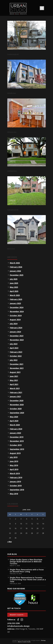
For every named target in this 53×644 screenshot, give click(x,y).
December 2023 (17, 336)
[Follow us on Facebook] (18, 620)
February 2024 (16, 328)
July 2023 (14, 344)
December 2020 (17, 401)
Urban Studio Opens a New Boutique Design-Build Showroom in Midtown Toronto (26, 562)
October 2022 (16, 356)
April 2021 (14, 384)
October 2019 (16, 445)
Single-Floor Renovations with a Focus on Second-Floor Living (27, 571)
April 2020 (14, 421)
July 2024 (14, 324)
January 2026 (15, 271)
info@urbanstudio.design (18, 626)
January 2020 (15, 433)
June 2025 (14, 283)
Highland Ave (12, 171)
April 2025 (14, 291)
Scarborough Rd (13, 54)
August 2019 (15, 453)
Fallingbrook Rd (13, 210)
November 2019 (17, 441)
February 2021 (16, 392)
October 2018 (16, 486)
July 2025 (14, 279)
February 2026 (16, 267)
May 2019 (14, 465)
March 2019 (15, 473)
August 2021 (15, 372)
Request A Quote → (17, 615)
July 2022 (14, 360)
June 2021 (14, 376)
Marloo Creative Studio (24, 642)
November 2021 (17, 368)
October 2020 (16, 409)
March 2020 (15, 425)
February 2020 (16, 429)
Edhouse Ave (12, 132)
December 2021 (17, 364)
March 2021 (15, 388)
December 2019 (17, 437)
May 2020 (14, 417)
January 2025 (15, 303)
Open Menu (42, 8)
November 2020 (17, 405)
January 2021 (15, 397)
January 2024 (15, 332)
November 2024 (17, 311)
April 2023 (14, 348)
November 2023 (17, 340)
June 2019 (14, 461)
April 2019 (14, 469)
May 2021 (14, 380)
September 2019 (17, 449)
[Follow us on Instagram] (22, 620)
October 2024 (16, 316)
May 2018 (14, 494)
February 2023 (16, 352)
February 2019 (16, 477)
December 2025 (17, 275)
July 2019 (14, 457)
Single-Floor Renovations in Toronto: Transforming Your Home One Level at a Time (28, 580)
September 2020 (17, 413)
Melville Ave (12, 93)
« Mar (10, 542)
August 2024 (15, 320)
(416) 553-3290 (13, 623)
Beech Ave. (11, 249)
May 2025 (14, 287)
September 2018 (17, 490)
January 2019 (15, 482)
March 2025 (15, 295)
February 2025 (16, 299)
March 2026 (15, 263)
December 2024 (17, 307)
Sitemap (43, 640)
